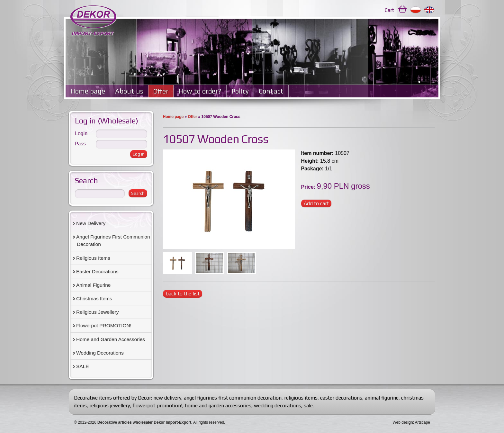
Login (81, 133)
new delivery (167, 398)
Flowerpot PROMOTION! (104, 325)
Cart (389, 10)
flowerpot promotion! (157, 406)
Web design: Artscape (411, 422)
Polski (416, 10)
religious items (301, 398)
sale (308, 406)
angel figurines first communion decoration (233, 398)
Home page (88, 91)
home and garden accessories (218, 406)
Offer (161, 91)
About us (129, 91)
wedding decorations (278, 406)
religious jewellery (110, 406)
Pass (80, 144)
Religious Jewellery (97, 312)
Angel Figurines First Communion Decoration (113, 240)
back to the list (183, 294)
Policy (240, 91)
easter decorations (341, 398)
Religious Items (93, 258)
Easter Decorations (97, 271)
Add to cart (316, 203)
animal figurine (382, 398)
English (430, 10)
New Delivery (91, 223)
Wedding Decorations (100, 353)
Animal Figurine (93, 285)
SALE (83, 366)
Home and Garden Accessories (111, 339)
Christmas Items (94, 298)
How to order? (200, 91)
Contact (271, 91)
